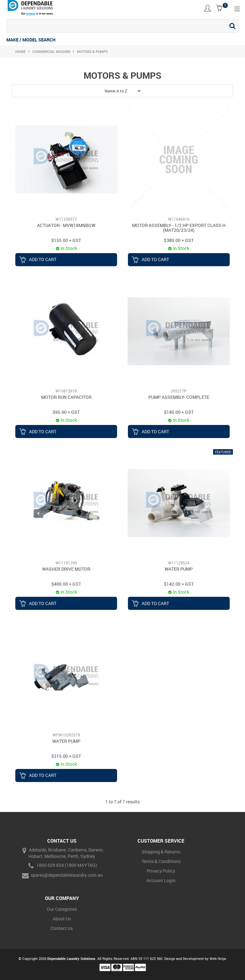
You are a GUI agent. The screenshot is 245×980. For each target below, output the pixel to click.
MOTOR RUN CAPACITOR (66, 397)
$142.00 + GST (179, 584)
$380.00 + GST (179, 240)
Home (20, 51)
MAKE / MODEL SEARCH (31, 40)
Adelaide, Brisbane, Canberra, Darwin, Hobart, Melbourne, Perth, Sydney (62, 853)
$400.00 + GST (66, 584)
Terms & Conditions (161, 861)
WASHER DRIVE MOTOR (66, 569)
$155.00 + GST (66, 240)
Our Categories (62, 909)
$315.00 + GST (66, 756)
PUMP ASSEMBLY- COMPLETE (179, 397)
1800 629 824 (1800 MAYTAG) (62, 866)
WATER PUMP (179, 569)
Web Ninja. (218, 958)
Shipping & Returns (161, 852)
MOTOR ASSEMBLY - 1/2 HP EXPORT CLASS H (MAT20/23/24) (179, 228)
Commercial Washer (51, 51)
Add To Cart (43, 259)
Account (208, 8)
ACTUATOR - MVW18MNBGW (66, 225)
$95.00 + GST (66, 412)
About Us (62, 919)
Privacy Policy (161, 871)
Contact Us (62, 928)
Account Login (161, 880)
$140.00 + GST (179, 412)
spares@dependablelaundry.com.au (62, 876)
